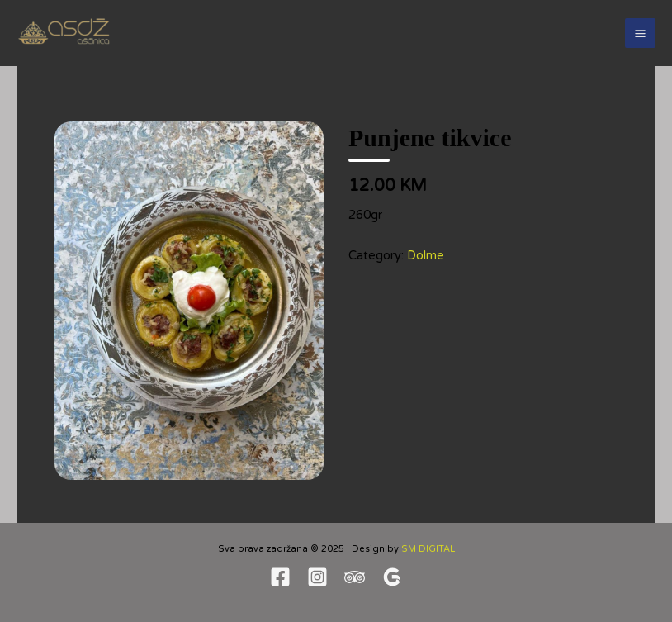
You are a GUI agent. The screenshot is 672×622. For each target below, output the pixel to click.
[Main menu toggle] (640, 33)
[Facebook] (280, 577)
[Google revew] (392, 577)
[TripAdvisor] (355, 577)
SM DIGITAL (428, 549)
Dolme (426, 256)
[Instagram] (317, 577)
